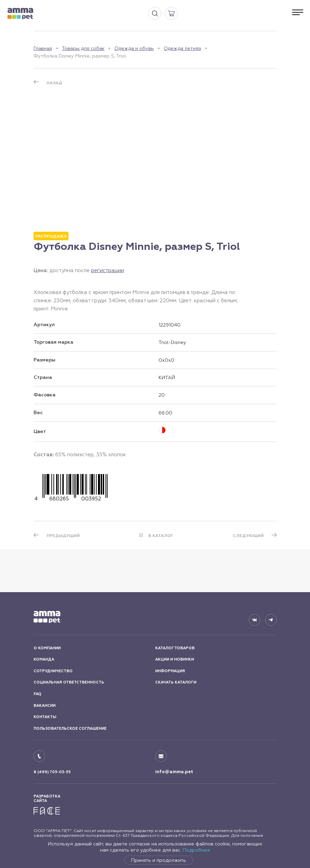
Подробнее (196, 850)
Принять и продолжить (159, 860)
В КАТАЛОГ (161, 536)
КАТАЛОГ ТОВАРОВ (175, 648)
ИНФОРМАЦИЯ (170, 671)
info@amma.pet (174, 772)
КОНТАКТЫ (45, 717)
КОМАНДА (44, 659)
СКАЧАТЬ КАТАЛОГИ (176, 682)
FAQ (38, 694)
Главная (43, 48)
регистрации (108, 270)
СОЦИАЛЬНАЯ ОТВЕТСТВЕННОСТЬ (69, 682)
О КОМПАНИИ (47, 648)
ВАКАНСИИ (45, 706)
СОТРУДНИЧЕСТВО (53, 671)
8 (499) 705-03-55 (52, 772)
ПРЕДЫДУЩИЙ (63, 536)
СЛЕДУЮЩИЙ (248, 536)
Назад (54, 83)
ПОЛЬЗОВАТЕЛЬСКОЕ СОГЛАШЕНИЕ (70, 729)
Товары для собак (83, 48)
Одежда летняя (182, 48)
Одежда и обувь (134, 48)
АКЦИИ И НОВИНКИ (175, 659)
